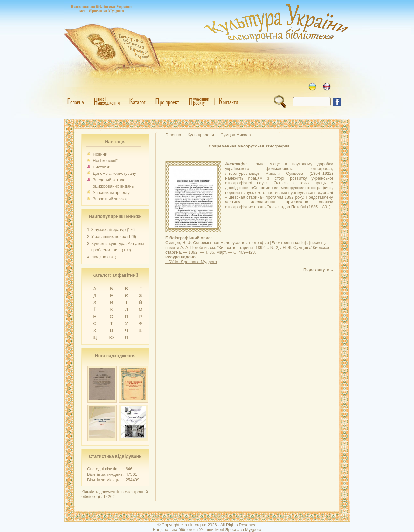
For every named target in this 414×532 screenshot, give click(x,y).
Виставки (102, 167)
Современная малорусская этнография (249, 146)
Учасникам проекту (111, 192)
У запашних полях (109, 237)
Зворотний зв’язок (110, 199)
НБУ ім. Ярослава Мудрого (191, 262)
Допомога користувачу (114, 173)
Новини (100, 154)
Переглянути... (318, 270)
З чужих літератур (108, 230)
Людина (99, 257)
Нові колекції (105, 161)
